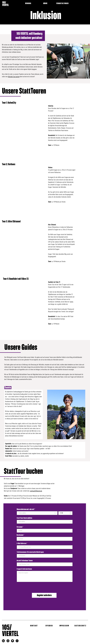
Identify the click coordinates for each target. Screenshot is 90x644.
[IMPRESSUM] (64, 626)
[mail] (17, 641)
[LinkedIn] (3, 641)
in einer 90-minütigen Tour (15, 64)
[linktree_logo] (13, 641)
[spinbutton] (64, 513)
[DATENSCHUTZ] (81, 626)
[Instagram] (8, 641)
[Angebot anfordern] (44, 595)
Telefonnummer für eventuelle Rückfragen (30, 552)
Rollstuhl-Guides (11, 60)
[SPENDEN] (49, 626)
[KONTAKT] (34, 626)
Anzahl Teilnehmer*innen (25, 561)
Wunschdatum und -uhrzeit (26, 509)
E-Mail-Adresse (22, 543)
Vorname (20, 527)
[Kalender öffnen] (55, 513)
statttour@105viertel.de (36, 491)
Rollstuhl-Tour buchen (14, 77)
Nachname (20, 535)
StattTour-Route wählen (24, 518)
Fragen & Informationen (24, 569)
